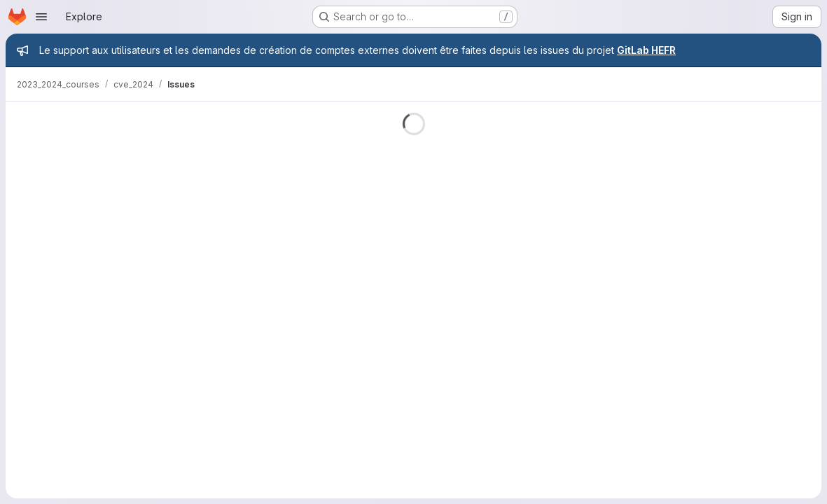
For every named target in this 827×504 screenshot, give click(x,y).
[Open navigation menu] (41, 17)
